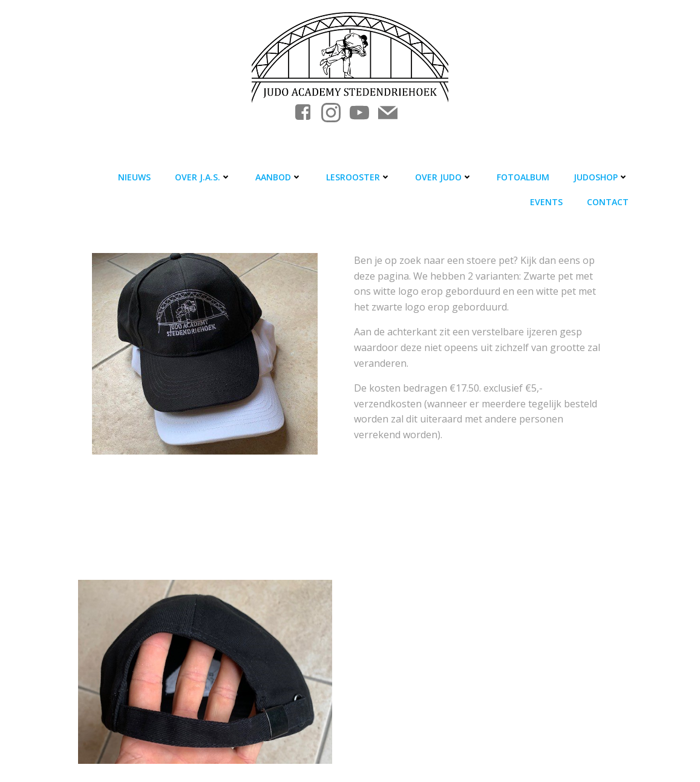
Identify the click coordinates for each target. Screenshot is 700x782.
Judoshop (601, 177)
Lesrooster (358, 177)
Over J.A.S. (203, 177)
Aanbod (279, 177)
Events (546, 202)
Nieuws (134, 177)
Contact (608, 202)
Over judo (444, 177)
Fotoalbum (523, 177)
